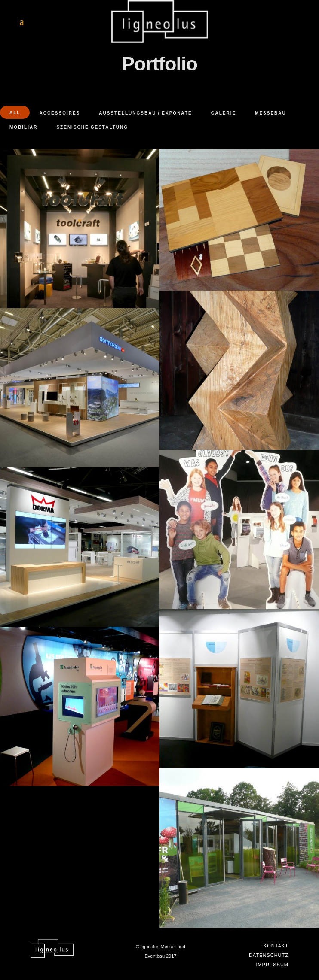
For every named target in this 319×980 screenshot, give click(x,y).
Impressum (272, 965)
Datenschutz (269, 955)
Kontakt (276, 946)
